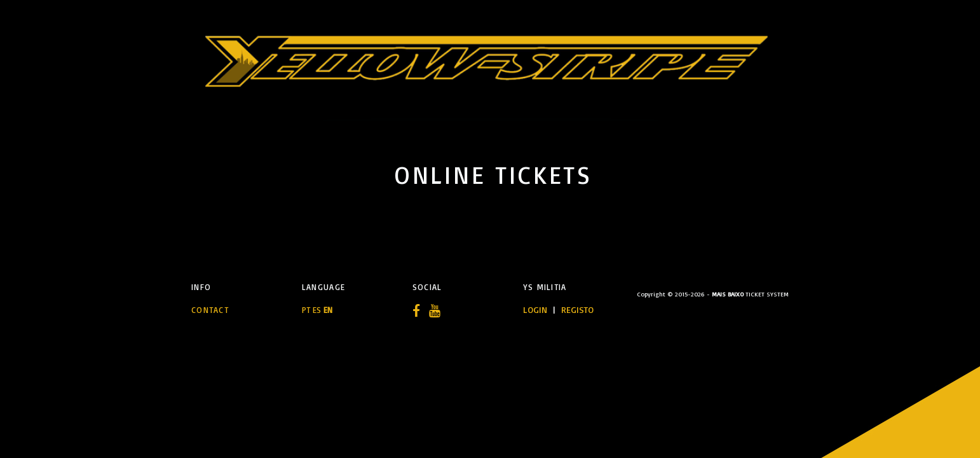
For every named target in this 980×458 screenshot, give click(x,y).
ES (317, 310)
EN (328, 310)
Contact (210, 310)
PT (306, 310)
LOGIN (536, 309)
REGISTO (577, 309)
